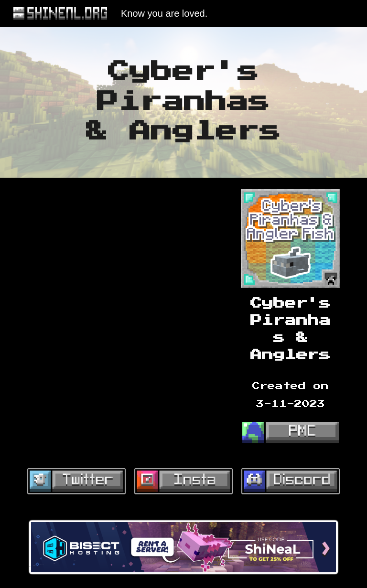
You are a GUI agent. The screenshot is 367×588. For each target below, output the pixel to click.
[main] (183, 102)
